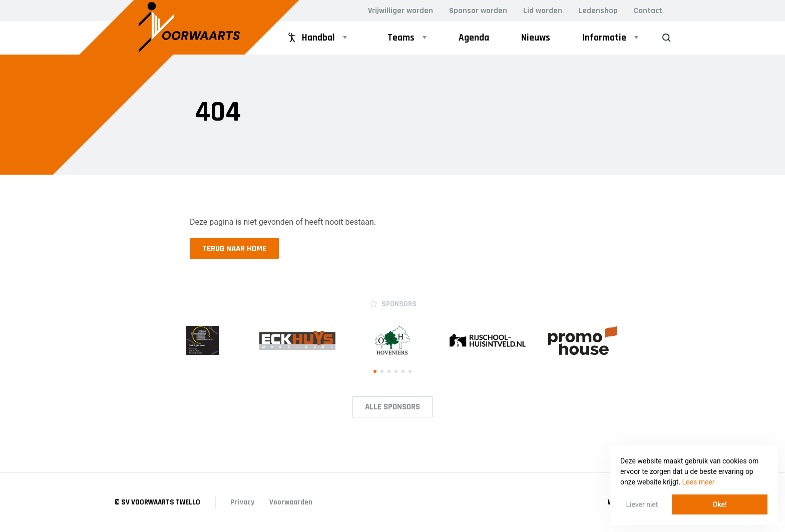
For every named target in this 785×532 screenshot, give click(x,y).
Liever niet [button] (642, 504)
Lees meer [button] (699, 482)
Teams (401, 38)
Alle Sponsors (392, 407)
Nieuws (536, 38)
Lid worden (543, 11)
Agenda (474, 38)
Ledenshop (598, 11)
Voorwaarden (291, 502)
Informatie (604, 38)
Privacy (243, 502)
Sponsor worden (478, 11)
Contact (648, 11)
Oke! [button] (719, 504)
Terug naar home (234, 249)
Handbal (310, 38)
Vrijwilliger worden (401, 11)
